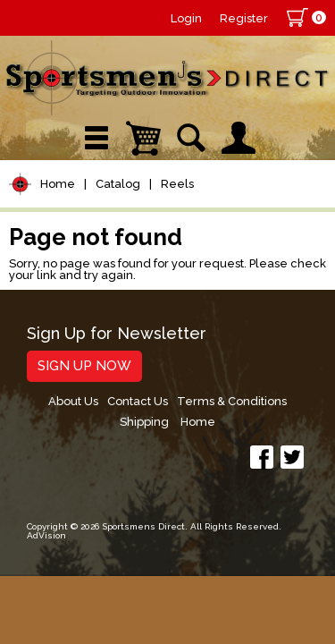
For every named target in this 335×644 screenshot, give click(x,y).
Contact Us (138, 401)
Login (186, 18)
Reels (177, 184)
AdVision (46, 535)
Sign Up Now (84, 366)
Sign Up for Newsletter (117, 334)
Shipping (144, 422)
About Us (73, 401)
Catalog (118, 184)
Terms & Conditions (232, 401)
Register (244, 18)
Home (58, 184)
